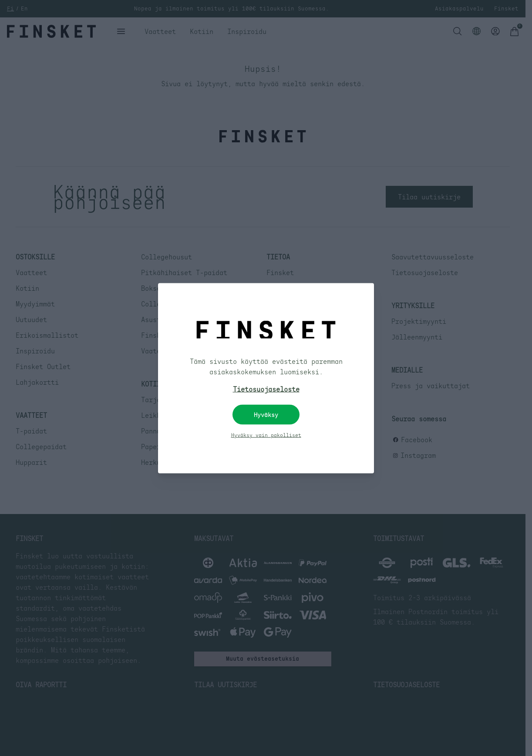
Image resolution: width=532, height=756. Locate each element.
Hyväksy (266, 414)
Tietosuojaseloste (266, 389)
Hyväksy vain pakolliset (266, 435)
